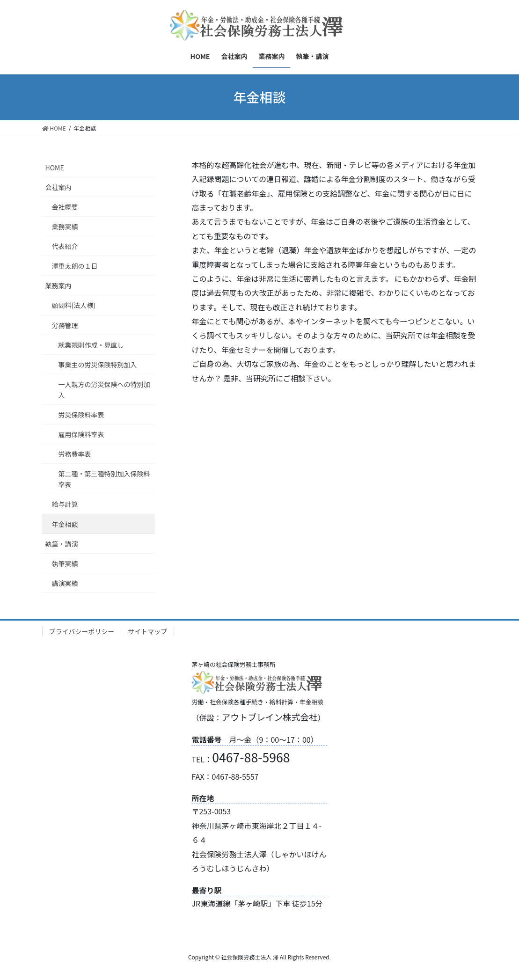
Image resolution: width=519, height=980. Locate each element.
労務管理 (65, 325)
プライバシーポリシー (82, 631)
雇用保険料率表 (81, 434)
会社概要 (65, 207)
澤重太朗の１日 (75, 266)
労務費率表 (75, 454)
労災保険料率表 (81, 415)
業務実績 (65, 227)
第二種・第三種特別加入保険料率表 (104, 479)
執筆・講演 (62, 544)
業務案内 (58, 285)
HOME (55, 168)
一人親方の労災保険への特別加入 (104, 390)
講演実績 (65, 583)
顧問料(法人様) (74, 305)
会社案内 (58, 187)
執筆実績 (65, 563)
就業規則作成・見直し (91, 345)
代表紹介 (65, 246)
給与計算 (65, 504)
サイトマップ (147, 631)
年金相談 (65, 524)
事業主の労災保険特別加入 (98, 365)
